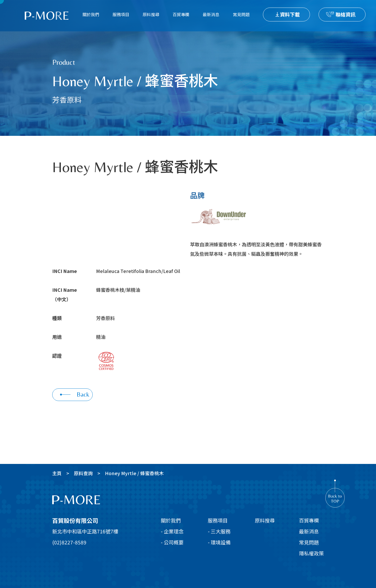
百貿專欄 (181, 14)
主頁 (57, 473)
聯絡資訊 (345, 14)
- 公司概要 (172, 542)
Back (75, 394)
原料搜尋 (151, 14)
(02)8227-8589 (69, 542)
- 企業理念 (172, 531)
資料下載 (290, 14)
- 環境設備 (219, 542)
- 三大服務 (219, 531)
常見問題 (241, 14)
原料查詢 (83, 473)
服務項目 (121, 14)
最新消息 (211, 14)
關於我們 (91, 14)
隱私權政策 (311, 553)
